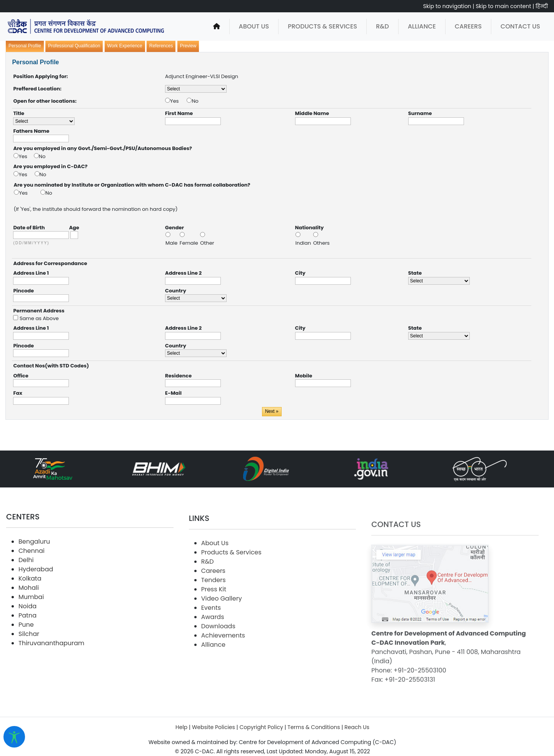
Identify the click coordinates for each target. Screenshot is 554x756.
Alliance (422, 26)
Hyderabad (36, 599)
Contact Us (520, 26)
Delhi (26, 590)
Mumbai (31, 627)
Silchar (29, 663)
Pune (26, 654)
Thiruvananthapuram (51, 673)
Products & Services (322, 26)
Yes (178, 101)
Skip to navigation (447, 6)
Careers (468, 26)
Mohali (29, 617)
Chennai (32, 580)
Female (190, 243)
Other (207, 243)
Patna (28, 645)
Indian (304, 243)
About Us (254, 26)
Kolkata (30, 608)
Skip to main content (503, 6)
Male (172, 243)
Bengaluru (34, 571)
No (195, 101)
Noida (28, 636)
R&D (382, 26)
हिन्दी (542, 6)
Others (321, 243)
